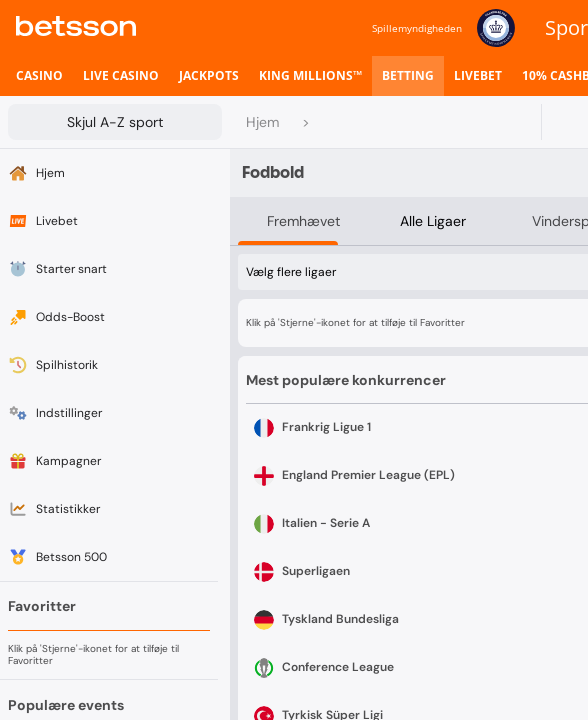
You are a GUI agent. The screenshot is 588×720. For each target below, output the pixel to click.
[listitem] (39, 76)
